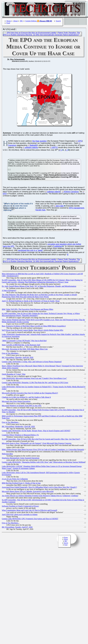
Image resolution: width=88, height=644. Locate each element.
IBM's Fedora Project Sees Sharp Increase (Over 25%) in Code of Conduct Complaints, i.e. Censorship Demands (43, 450)
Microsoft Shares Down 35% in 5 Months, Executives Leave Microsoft (28, 492)
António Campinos (71, 192)
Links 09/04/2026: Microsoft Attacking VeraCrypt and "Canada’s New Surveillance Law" (34, 379)
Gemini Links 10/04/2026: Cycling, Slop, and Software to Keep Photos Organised (32, 362)
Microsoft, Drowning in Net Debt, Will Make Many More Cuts (25, 350)
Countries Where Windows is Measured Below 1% (20, 435)
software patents (31, 148)
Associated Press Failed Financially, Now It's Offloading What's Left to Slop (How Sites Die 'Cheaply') (39, 488)
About (15, 21)
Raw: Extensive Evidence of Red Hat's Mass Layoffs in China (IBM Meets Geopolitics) (34, 327)
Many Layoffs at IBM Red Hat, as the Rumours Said (21, 345)
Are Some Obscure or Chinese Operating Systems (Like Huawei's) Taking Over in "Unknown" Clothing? (40, 496)
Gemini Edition (31, 21)
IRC (21, 21)
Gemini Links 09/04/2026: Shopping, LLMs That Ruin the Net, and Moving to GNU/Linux (35, 383)
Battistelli (33, 146)
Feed (8, 23)
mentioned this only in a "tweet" (31, 251)
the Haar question (39, 142)
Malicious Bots (7, 454)
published (58, 247)
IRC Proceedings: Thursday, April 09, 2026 (18, 358)
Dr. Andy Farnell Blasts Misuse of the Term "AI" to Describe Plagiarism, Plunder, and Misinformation (39, 287)
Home (9, 21)
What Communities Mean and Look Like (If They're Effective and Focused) (29, 511)
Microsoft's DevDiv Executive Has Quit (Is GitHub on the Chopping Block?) (30, 394)
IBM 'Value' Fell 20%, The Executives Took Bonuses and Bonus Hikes (27, 310)
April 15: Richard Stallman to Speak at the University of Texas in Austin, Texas (31, 301)
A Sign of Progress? (9, 291)
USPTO (55, 148)
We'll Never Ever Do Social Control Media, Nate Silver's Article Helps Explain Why (33, 331)
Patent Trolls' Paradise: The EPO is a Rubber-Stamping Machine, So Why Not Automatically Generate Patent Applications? (41, 34)
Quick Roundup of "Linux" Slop (14, 375)
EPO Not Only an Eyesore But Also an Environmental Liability (32, 33)
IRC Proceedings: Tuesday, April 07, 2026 (17, 528)
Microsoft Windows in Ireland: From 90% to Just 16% (22, 406)
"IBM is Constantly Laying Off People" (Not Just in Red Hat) (24, 341)
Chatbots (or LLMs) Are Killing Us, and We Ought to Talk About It (26, 398)
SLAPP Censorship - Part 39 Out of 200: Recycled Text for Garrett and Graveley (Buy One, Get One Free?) (41, 440)
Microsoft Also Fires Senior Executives (16, 402)
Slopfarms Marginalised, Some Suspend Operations (21, 458)
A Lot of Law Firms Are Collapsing (15, 479)
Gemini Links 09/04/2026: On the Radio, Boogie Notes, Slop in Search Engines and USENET (36, 431)
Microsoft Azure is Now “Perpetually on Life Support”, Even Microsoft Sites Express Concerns (37, 444)
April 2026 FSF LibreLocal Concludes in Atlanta (20, 515)
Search (58, 21)
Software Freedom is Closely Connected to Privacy (20, 507)
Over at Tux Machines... (11, 354)
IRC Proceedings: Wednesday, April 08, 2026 (18, 427)
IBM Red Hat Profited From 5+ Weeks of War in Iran (21, 484)
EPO (80, 142)
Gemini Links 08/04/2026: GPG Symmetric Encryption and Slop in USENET (30, 519)
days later (60, 206)
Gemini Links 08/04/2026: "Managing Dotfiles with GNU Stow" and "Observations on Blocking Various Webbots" (44, 463)
